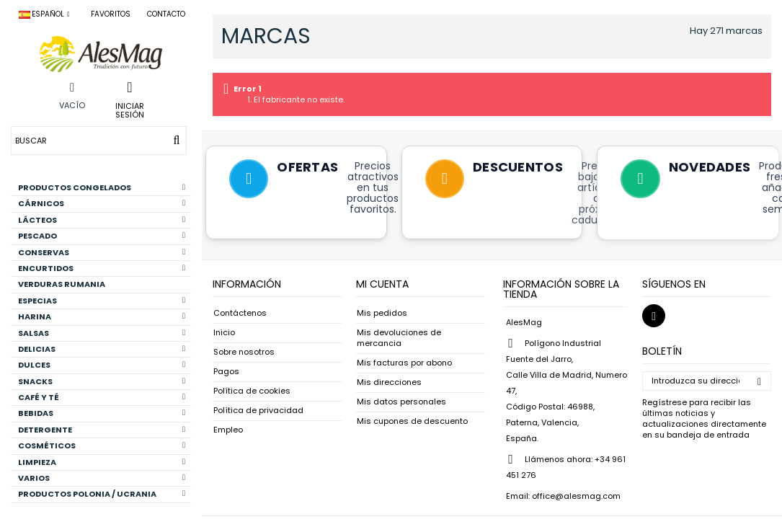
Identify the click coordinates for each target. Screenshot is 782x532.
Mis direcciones (389, 382)
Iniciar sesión (130, 110)
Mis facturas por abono (404, 363)
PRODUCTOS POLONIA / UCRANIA (102, 494)
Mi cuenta (382, 284)
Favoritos (111, 14)
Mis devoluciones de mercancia (399, 338)
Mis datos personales (401, 402)
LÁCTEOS (102, 220)
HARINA (102, 316)
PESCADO (102, 236)
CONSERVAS (102, 252)
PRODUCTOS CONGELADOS (102, 187)
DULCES (102, 365)
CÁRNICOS (102, 203)
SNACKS (102, 381)
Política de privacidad (258, 411)
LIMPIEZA (102, 462)
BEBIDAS (102, 413)
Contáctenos (240, 313)
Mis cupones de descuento (412, 421)
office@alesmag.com (576, 496)
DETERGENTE (102, 430)
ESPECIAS (102, 301)
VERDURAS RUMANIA (62, 284)
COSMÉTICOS (102, 445)
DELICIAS (102, 349)
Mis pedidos (382, 313)
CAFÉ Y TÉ (102, 397)
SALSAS (102, 333)
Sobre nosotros (244, 352)
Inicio (224, 333)
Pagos (226, 372)
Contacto (166, 14)
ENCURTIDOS (102, 268)
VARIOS (102, 478)
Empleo (228, 430)
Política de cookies (252, 391)
